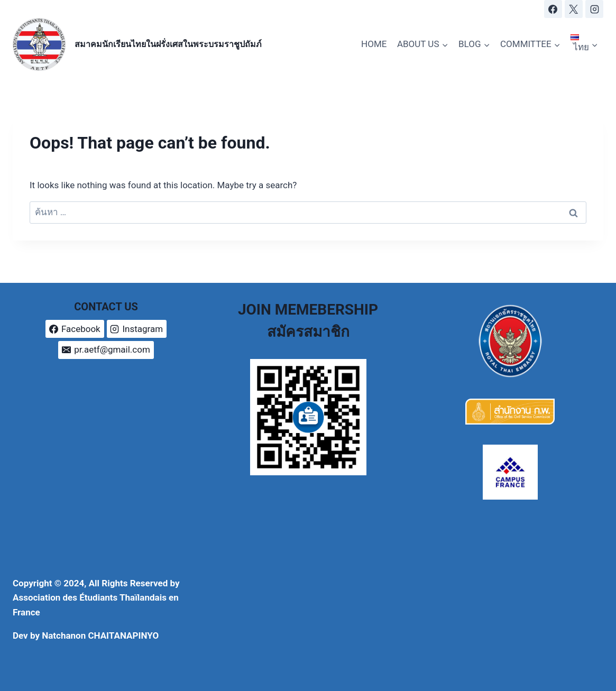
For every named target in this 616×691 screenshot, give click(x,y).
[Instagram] (594, 9)
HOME (374, 44)
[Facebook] (553, 9)
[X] (574, 9)
